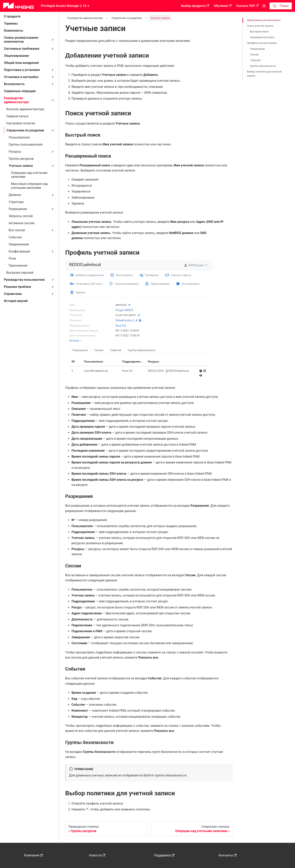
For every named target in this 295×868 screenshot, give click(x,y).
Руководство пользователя (24, 280)
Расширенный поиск (262, 37)
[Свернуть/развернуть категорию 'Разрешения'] (53, 209)
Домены (15, 195)
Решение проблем (17, 287)
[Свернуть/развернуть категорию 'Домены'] (53, 195)
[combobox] (281, 6)
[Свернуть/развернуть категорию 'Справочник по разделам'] (53, 130)
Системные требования (22, 49)
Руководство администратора (16, 100)
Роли (12, 258)
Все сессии (17, 230)
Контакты (228, 855)
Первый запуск (17, 116)
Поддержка (164, 855)
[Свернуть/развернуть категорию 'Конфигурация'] (53, 251)
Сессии (254, 55)
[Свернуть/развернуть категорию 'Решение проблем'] (53, 287)
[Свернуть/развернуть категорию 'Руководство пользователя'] (53, 280)
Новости (97, 855)
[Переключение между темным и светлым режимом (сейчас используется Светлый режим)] (264, 6)
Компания (33, 855)
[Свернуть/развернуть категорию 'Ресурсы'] (53, 152)
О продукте (12, 16)
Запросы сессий (21, 216)
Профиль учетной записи (262, 43)
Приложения (18, 266)
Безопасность (14, 84)
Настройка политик (21, 123)
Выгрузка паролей (20, 273)
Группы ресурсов (21, 159)
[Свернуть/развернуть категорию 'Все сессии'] (53, 230)
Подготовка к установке (22, 70)
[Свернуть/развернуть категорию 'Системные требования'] (53, 49)
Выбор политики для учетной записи (264, 74)
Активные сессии (22, 223)
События (15, 237)
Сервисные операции (20, 91)
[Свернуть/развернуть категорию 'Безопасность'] (53, 84)
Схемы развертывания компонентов (21, 40)
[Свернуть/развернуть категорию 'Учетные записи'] (53, 166)
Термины (11, 23)
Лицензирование (16, 56)
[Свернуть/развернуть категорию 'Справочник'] (53, 294)
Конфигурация (19, 251)
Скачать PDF (247, 6)
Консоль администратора (25, 109)
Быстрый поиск (259, 32)
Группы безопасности (263, 66)
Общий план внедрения (21, 63)
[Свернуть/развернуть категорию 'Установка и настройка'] (53, 77)
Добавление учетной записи (264, 20)
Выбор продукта (195, 6)
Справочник (13, 294)
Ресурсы (15, 152)
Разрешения (18, 209)
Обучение (223, 6)
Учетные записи (21, 166)
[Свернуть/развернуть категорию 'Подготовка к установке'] (53, 70)
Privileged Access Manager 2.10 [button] (64, 6)
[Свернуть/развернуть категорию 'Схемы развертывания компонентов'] (53, 40)
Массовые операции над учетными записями (29, 186)
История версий (16, 301)
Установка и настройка (21, 77)
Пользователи (19, 137)
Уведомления (19, 244)
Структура (16, 202)
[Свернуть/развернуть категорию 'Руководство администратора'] (53, 100)
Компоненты (14, 31)
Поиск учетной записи (260, 26)
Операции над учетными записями (29, 175)
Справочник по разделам (25, 130)
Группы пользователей (26, 145)
